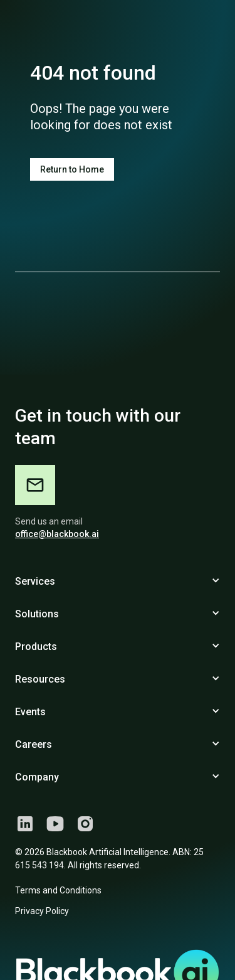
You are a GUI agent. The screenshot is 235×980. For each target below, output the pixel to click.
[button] (118, 582)
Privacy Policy (42, 911)
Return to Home (72, 169)
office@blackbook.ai (57, 534)
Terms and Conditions (58, 890)
